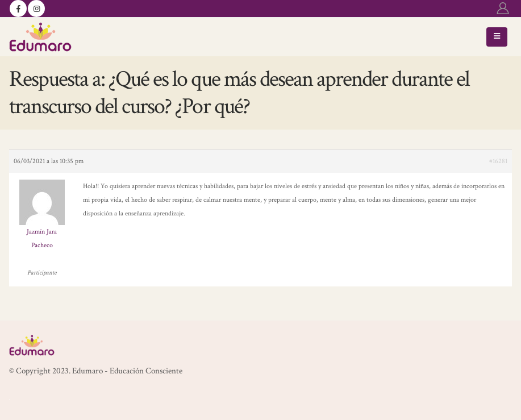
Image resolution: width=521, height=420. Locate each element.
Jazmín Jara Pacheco (42, 238)
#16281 (498, 161)
